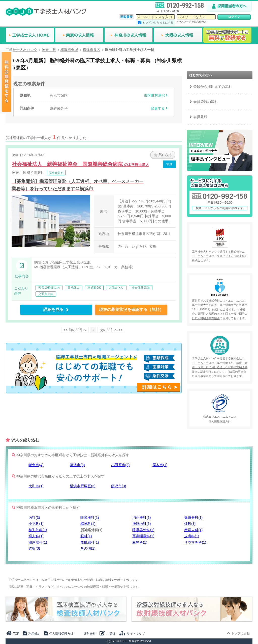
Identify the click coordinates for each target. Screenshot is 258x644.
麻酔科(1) (140, 542)
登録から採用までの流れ (213, 87)
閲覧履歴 (126, 17)
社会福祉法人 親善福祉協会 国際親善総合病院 (80, 164)
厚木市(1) (160, 465)
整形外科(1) (38, 530)
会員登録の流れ (206, 102)
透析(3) (34, 548)
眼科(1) (86, 536)
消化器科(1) (141, 518)
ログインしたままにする (158, 22)
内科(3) (34, 518)
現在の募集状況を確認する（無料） (131, 310)
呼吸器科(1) (90, 518)
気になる (163, 155)
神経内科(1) (141, 524)
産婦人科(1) (193, 530)
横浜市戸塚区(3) (83, 486)
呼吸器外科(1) (143, 530)
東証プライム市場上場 (231, 256)
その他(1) (88, 548)
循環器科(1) (193, 518)
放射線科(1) (90, 542)
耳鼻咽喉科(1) (143, 536)
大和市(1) (36, 486)
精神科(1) (88, 524)
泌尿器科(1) (38, 542)
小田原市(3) (120, 465)
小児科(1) (36, 524)
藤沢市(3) (77, 465)
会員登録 (200, 117)
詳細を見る (56, 310)
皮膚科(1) (192, 536)
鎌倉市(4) (36, 465)
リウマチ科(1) (195, 542)
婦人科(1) (36, 536)
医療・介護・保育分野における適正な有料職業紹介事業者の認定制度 (220, 367)
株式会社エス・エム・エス (225, 301)
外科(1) (190, 524)
